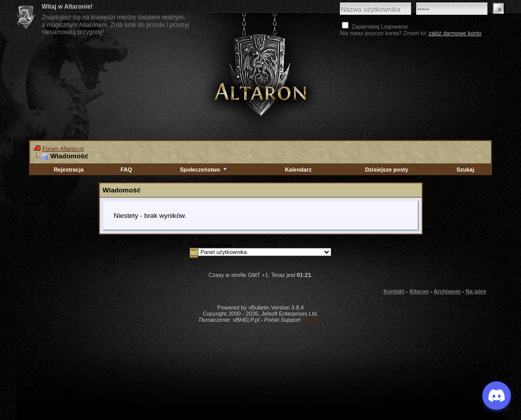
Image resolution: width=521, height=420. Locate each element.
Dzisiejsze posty (386, 170)
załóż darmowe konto (455, 33)
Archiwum (447, 291)
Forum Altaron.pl (63, 149)
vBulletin (312, 320)
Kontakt (394, 291)
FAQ (126, 170)
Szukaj (465, 170)
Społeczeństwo (204, 170)
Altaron (260, 75)
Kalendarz (298, 170)
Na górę (476, 291)
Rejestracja (69, 170)
